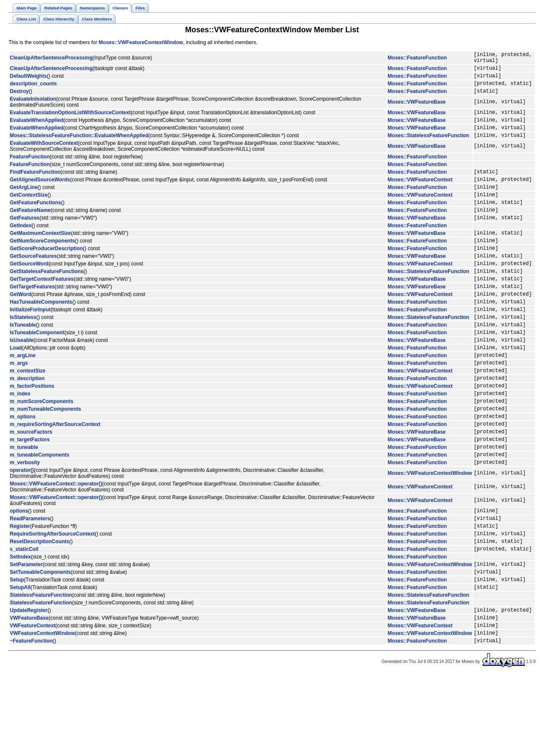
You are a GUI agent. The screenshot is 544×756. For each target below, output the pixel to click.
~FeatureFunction (31, 721)
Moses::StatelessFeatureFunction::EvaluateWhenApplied (79, 148)
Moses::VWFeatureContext (420, 195)
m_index (20, 443)
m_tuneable (24, 505)
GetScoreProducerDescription (46, 274)
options (19, 573)
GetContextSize (29, 212)
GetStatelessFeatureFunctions (47, 300)
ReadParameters (30, 582)
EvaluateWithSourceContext (44, 156)
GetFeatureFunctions (35, 221)
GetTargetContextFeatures (42, 309)
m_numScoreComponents (41, 452)
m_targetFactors (30, 496)
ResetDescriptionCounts (40, 609)
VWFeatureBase (29, 694)
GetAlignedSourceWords (40, 195)
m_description (27, 425)
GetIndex (21, 247)
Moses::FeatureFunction (417, 59)
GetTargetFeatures (32, 318)
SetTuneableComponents (40, 643)
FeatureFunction (30, 169)
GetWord (20, 327)
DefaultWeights (28, 81)
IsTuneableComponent (37, 372)
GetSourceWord (29, 291)
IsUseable (22, 381)
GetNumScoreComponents (42, 265)
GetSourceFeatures (33, 282)
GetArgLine (24, 203)
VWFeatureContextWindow (42, 712)
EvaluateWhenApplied (37, 130)
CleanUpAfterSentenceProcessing (51, 59)
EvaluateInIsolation (33, 107)
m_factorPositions (32, 434)
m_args (19, 407)
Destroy (19, 99)
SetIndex (20, 626)
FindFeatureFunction (35, 186)
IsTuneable (23, 363)
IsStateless (23, 354)
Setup (17, 652)
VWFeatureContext (33, 703)
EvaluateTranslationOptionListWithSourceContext (70, 121)
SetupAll (20, 661)
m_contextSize (28, 416)
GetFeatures (25, 239)
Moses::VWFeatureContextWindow (141, 42)
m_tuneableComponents (40, 514)
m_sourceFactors (31, 488)
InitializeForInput (30, 345)
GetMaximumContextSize (40, 256)
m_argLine (23, 398)
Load (16, 389)
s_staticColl (24, 618)
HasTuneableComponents (41, 336)
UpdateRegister (29, 685)
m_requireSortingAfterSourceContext (55, 479)
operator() (22, 531)
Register (20, 591)
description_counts (33, 90)
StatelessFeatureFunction (41, 669)
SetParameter (26, 634)
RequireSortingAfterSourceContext (52, 600)
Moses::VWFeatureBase (417, 110)
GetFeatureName (30, 230)
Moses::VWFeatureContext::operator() (56, 545)
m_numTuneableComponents (45, 461)
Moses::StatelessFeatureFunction (428, 148)
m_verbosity (25, 523)
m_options (23, 470)
